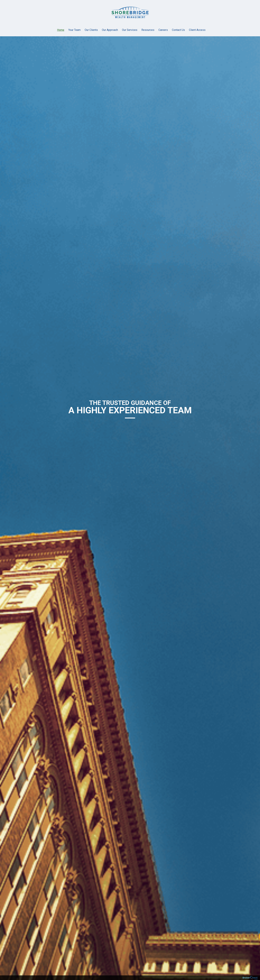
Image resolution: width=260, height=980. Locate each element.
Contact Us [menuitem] (178, 30)
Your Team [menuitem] (74, 30)
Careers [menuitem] (163, 30)
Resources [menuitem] (148, 30)
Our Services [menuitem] (130, 30)
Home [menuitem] (61, 30)
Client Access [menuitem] (197, 30)
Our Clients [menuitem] (91, 30)
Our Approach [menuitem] (110, 30)
